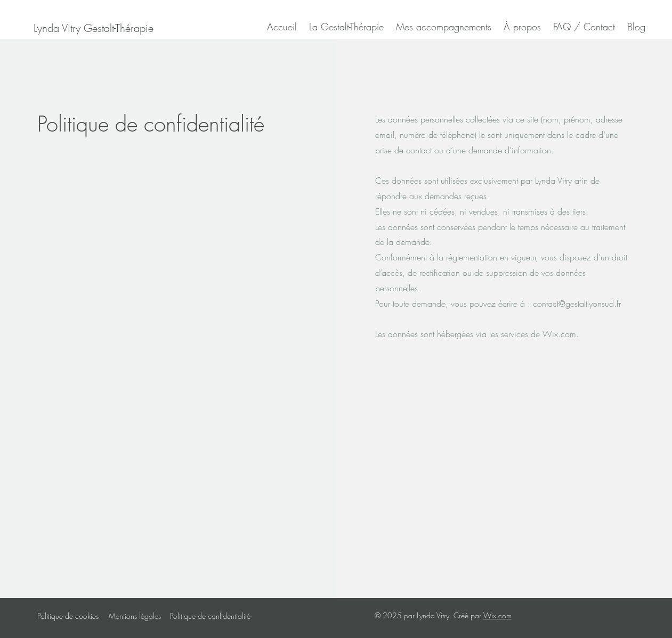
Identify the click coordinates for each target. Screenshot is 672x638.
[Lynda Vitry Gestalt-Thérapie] (94, 28)
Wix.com (497, 615)
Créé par (468, 615)
